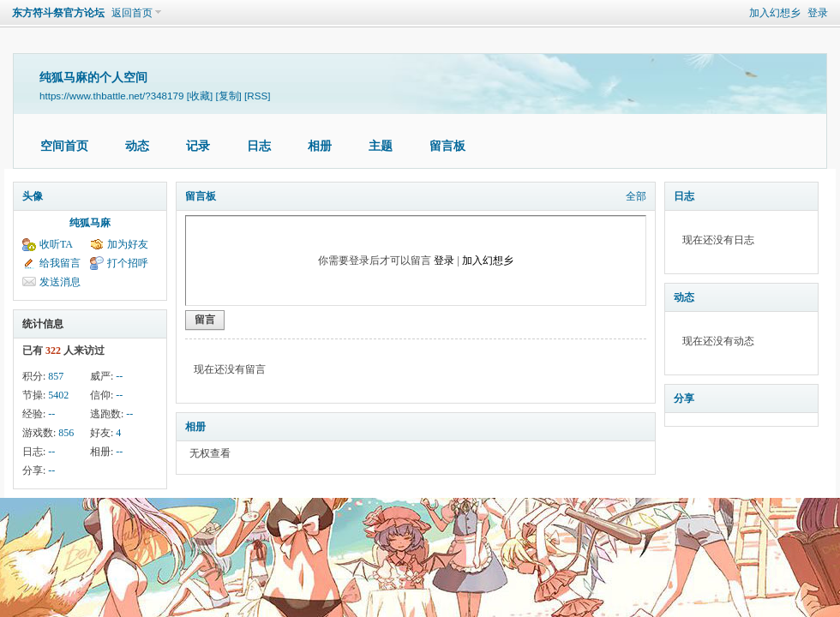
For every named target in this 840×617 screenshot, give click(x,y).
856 (66, 433)
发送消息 (60, 282)
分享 (684, 398)
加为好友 (128, 244)
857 (56, 376)
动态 (137, 146)
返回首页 (132, 13)
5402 (58, 395)
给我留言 (60, 263)
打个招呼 (128, 263)
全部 (636, 196)
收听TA (56, 244)
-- (119, 376)
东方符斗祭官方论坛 (58, 13)
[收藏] (200, 96)
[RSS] (257, 96)
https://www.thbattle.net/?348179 (111, 96)
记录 (198, 146)
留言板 (447, 146)
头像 (33, 196)
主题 (381, 146)
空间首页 (64, 146)
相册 (320, 146)
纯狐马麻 (90, 223)
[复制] (228, 96)
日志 (259, 146)
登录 (818, 13)
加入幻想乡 (775, 13)
